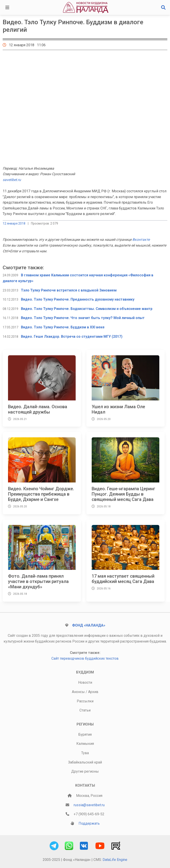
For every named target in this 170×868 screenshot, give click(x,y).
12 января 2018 (14, 223)
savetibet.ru (12, 180)
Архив (93, 692)
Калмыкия (85, 744)
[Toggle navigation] (7, 8)
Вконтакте (141, 240)
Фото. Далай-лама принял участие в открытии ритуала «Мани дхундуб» (38, 581)
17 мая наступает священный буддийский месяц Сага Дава (123, 579)
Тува (85, 753)
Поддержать (89, 823)
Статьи (85, 710)
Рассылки (85, 701)
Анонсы (78, 692)
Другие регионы (85, 771)
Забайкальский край (85, 762)
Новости (85, 682)
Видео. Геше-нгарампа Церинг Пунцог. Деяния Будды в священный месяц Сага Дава (123, 494)
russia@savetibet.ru (89, 805)
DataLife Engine (115, 860)
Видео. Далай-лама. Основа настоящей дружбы (38, 409)
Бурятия (85, 734)
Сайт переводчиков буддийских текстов (85, 658)
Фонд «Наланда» (89, 625)
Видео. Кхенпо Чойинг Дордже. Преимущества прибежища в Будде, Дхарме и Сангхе (41, 494)
